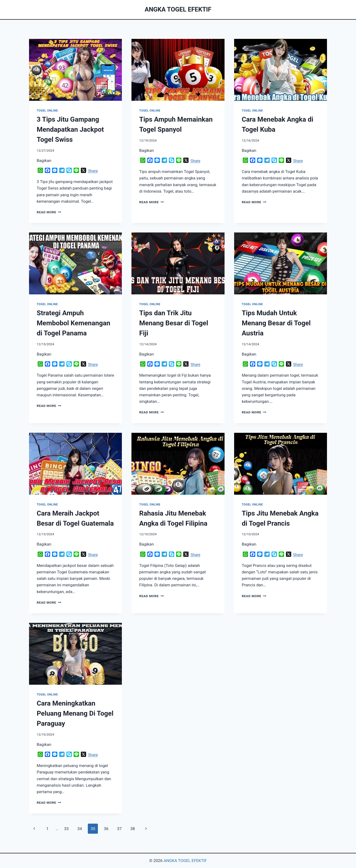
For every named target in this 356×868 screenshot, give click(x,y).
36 (106, 829)
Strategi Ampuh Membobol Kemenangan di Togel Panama (73, 323)
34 (80, 829)
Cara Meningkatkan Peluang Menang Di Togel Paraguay (75, 713)
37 (119, 829)
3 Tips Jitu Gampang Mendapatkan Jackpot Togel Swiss (70, 129)
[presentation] (75, 70)
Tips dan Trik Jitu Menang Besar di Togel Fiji (174, 323)
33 (66, 829)
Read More (49, 212)
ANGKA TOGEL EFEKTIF (185, 861)
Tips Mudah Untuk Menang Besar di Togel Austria (276, 323)
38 (133, 829)
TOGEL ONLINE (47, 111)
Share (93, 171)
